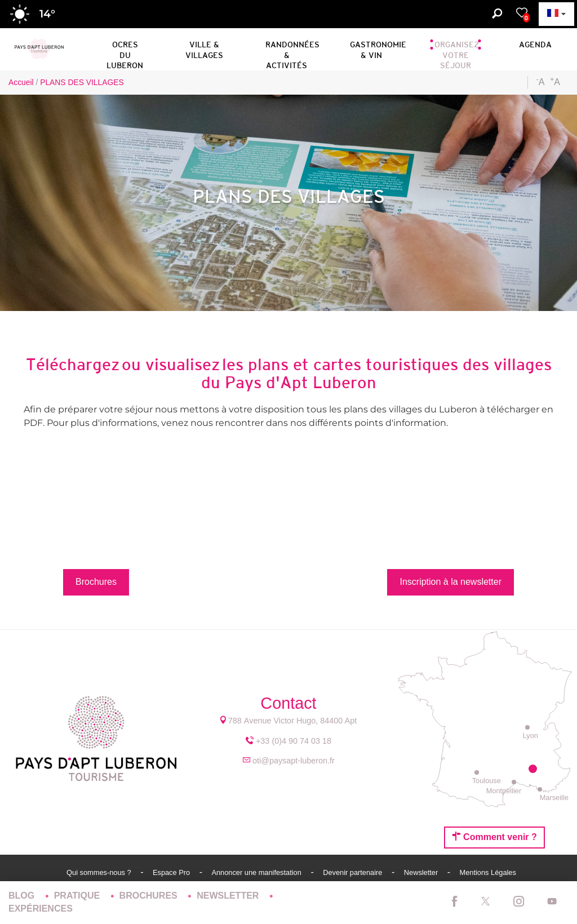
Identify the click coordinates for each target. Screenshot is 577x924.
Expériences (41, 909)
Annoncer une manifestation (257, 872)
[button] (125, 48)
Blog (23, 896)
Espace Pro (172, 872)
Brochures (150, 896)
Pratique (78, 896)
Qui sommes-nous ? (100, 872)
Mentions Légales (488, 872)
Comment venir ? (494, 837)
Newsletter (422, 872)
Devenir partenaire (354, 872)
